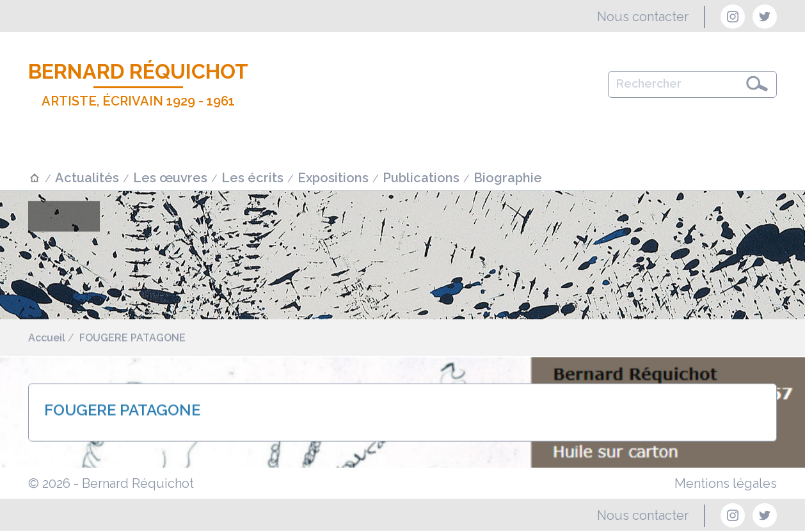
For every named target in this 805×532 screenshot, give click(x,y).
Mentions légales (726, 483)
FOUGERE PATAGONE (132, 339)
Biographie (508, 178)
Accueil (47, 339)
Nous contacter (643, 17)
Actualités (87, 178)
